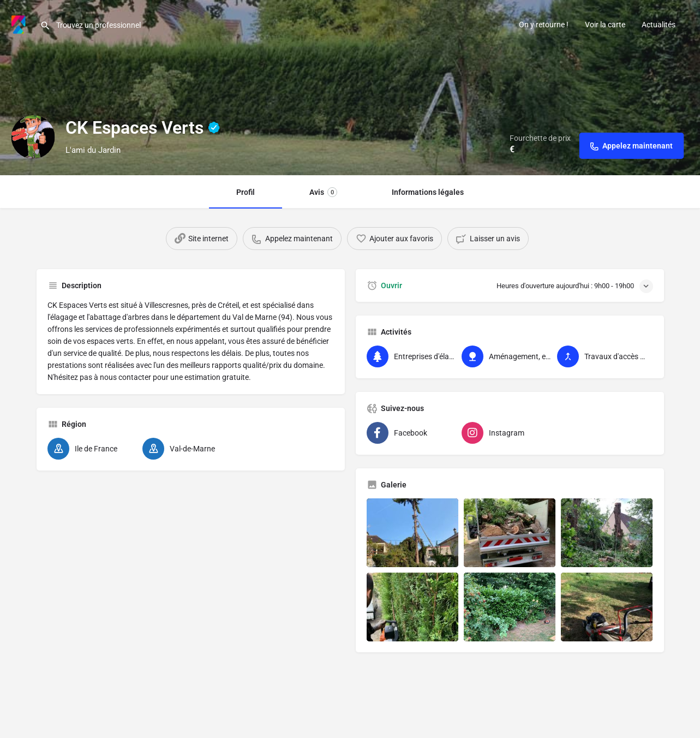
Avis (323, 192)
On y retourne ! (544, 25)
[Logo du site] (20, 23)
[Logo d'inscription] (33, 137)
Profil (246, 192)
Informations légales (428, 192)
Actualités (659, 25)
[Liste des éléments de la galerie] (412, 533)
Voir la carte (605, 25)
